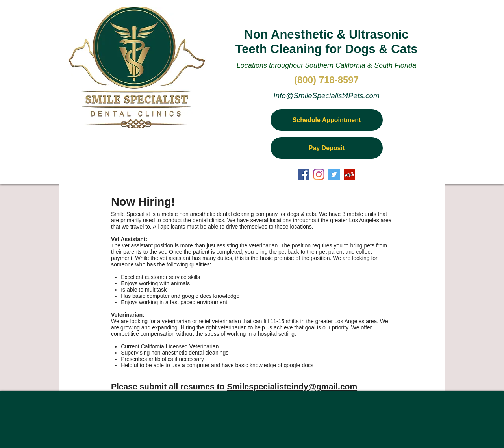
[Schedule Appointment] (327, 120)
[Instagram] (319, 174)
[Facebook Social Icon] (303, 174)
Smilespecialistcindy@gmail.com (292, 386)
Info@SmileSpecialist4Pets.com (326, 96)
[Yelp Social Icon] (349, 174)
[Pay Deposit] (327, 148)
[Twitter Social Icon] (334, 174)
